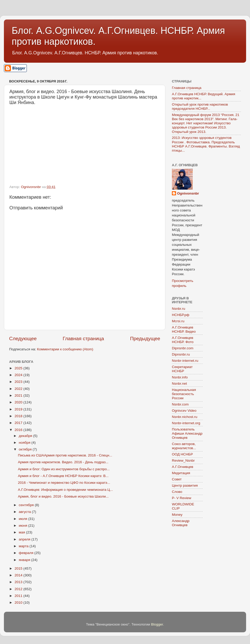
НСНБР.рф (181, 315)
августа (25, 512)
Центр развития (185, 485)
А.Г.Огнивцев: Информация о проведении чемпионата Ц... (65, 490)
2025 (19, 368)
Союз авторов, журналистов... (184, 446)
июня (23, 526)
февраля (27, 553)
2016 (19, 430)
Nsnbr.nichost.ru (185, 417)
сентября (27, 505)
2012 (19, 589)
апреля (25, 539)
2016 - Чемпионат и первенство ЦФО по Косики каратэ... (64, 483)
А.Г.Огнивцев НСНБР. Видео (184, 329)
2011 (19, 596)
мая (22, 532)
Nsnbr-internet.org (186, 423)
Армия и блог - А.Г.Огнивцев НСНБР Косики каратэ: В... (63, 476)
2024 (19, 375)
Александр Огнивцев (181, 523)
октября (26, 449)
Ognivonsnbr (188, 193)
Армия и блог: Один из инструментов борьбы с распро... (64, 469)
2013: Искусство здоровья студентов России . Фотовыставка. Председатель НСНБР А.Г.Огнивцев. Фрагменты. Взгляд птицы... (206, 144)
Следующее (23, 339)
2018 (19, 416)
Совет (177, 479)
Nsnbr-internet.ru (185, 361)
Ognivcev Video (184, 411)
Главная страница (83, 339)
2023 (19, 382)
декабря (26, 436)
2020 (19, 402)
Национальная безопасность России (184, 394)
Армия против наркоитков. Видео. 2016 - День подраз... (63, 462)
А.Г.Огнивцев (183, 467)
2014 (19, 575)
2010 (19, 603)
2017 (19, 423)
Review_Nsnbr (183, 461)
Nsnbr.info (180, 377)
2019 (19, 409)
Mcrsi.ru (178, 321)
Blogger (157, 624)
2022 (19, 389)
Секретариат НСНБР (182, 369)
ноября (25, 443)
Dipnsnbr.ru (181, 354)
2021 (19, 395)
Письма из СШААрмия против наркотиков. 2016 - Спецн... (65, 455)
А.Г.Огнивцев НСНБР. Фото (183, 340)
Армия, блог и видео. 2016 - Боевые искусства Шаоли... (63, 496)
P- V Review (182, 498)
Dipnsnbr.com (183, 348)
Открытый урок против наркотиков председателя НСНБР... (200, 107)
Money (177, 515)
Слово (177, 492)
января (25, 560)
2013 (19, 582)
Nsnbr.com (180, 404)
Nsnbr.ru (179, 309)
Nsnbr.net (179, 384)
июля (23, 519)
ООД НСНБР (182, 454)
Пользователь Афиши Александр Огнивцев (187, 433)
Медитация (181, 473)
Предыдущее (145, 339)
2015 (19, 568)
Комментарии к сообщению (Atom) (65, 349)
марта (24, 546)
